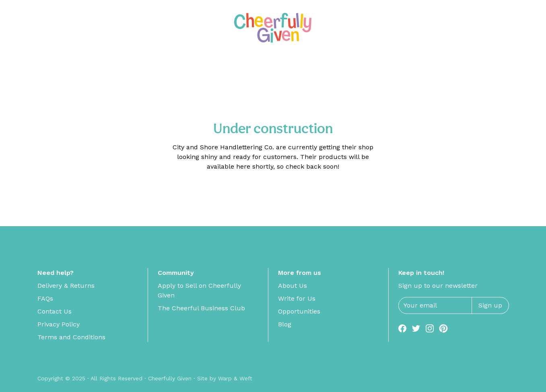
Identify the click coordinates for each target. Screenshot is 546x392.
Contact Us (55, 311)
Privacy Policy (59, 324)
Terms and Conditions (71, 337)
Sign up (490, 305)
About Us (293, 286)
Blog (285, 324)
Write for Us (297, 298)
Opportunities (299, 311)
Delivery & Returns (66, 286)
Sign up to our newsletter (438, 286)
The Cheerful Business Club (201, 308)
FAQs (45, 298)
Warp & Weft (235, 378)
